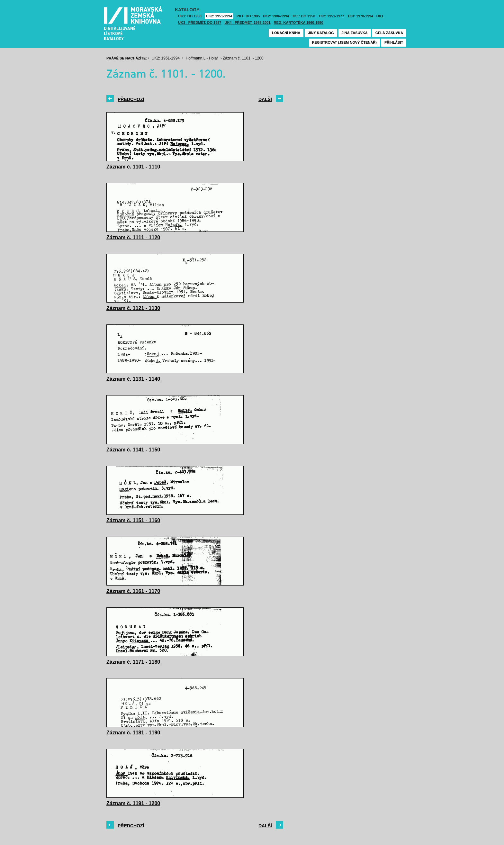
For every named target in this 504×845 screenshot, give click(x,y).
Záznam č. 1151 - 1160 (133, 520)
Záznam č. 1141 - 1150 (133, 450)
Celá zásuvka (389, 33)
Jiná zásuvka (355, 33)
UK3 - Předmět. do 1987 (200, 23)
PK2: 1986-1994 (276, 16)
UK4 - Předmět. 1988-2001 (247, 23)
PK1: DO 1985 (248, 16)
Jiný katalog (321, 33)
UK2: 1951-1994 (219, 16)
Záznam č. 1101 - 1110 (133, 167)
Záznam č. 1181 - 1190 (133, 733)
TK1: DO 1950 (304, 16)
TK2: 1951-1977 (331, 16)
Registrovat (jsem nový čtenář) (344, 42)
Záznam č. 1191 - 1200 (133, 803)
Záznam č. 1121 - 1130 (133, 308)
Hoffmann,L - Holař (202, 58)
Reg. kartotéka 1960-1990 (299, 23)
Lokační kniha (286, 33)
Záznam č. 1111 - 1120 (133, 237)
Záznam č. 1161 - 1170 (133, 591)
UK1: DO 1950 (190, 16)
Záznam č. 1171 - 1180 (133, 662)
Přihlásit (394, 42)
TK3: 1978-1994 (360, 16)
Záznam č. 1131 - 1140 (133, 379)
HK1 (380, 16)
